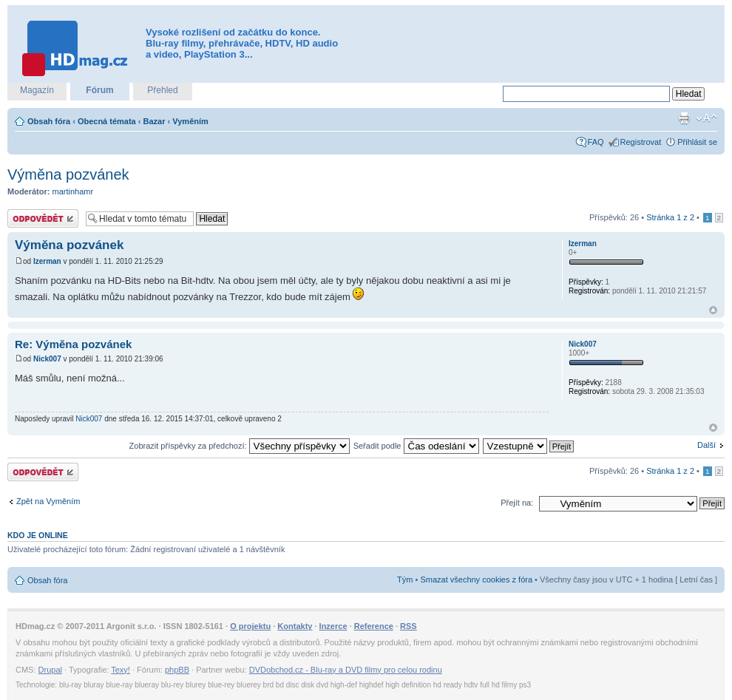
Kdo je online (38, 535)
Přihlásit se (697, 142)
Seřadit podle (416, 446)
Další (706, 445)
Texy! (121, 670)
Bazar (155, 121)
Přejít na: (517, 503)
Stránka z (670, 217)
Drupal (50, 670)
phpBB (177, 670)
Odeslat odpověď (43, 218)
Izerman (47, 261)
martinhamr (73, 191)
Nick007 (47, 359)
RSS (409, 626)
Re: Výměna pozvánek (73, 344)
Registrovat (641, 142)
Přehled (162, 90)
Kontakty (295, 626)
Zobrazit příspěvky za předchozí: (240, 446)
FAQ (596, 142)
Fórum (99, 90)
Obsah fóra (49, 121)
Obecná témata (107, 121)
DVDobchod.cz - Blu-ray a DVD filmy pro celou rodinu (346, 670)
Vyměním (190, 121)
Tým (405, 580)
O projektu (250, 626)
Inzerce (333, 626)
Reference (374, 626)
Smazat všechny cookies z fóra (476, 580)
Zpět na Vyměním (48, 501)
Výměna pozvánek (68, 174)
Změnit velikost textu (706, 118)
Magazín (37, 90)
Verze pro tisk (684, 118)
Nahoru (713, 310)
